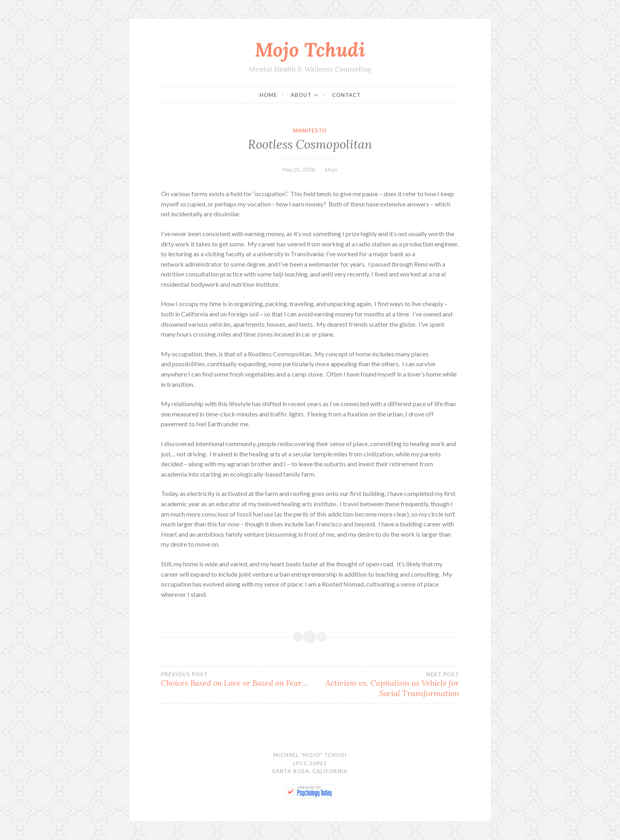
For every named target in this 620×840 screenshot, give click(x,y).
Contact (346, 95)
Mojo (331, 169)
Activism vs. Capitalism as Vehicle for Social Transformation (385, 685)
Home (268, 95)
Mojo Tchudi (310, 49)
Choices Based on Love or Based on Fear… (235, 679)
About (301, 95)
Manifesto (310, 131)
